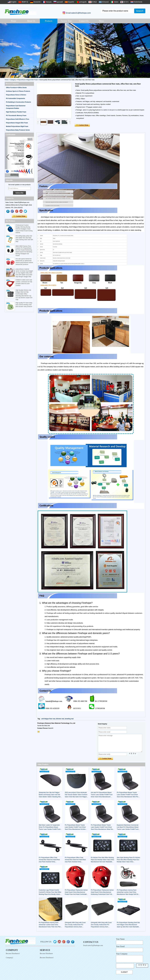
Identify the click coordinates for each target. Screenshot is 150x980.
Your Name (120, 939)
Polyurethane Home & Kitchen (16, 95)
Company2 (9, 958)
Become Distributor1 (47, 958)
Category (13, 80)
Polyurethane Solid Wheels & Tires (18, 119)
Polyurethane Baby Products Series (18, 130)
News (101, 21)
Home (13, 21)
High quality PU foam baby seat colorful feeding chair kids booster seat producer (24, 305)
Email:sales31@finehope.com (78, 13)
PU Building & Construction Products (18, 102)
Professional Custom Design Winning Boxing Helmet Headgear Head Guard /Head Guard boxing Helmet (24, 229)
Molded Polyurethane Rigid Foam (17, 126)
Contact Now (19, 216)
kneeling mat (69, 719)
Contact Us (84, 21)
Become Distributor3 (13, 954)
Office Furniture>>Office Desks (16, 88)
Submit (124, 972)
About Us (31, 21)
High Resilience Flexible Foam (16, 112)
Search (140, 11)
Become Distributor (46, 954)
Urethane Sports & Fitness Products (18, 91)
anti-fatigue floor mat (48, 719)
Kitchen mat (60, 719)
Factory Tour (66, 21)
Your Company (122, 954)
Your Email (120, 946)
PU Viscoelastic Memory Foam (16, 116)
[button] (147, 51)
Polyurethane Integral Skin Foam (28, 80)
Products (49, 21)
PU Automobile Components (15, 98)
